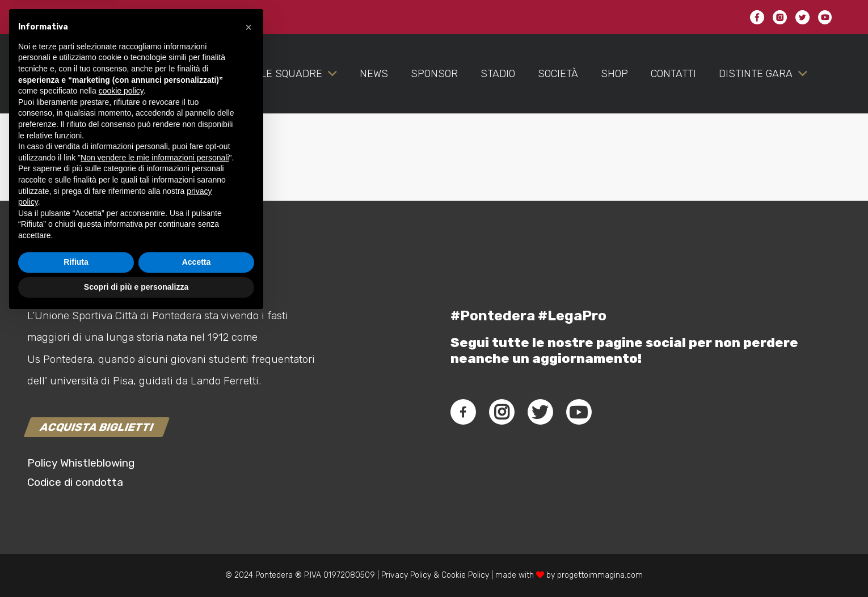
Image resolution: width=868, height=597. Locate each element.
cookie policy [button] (121, 370)
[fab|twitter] (540, 412)
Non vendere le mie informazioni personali (155, 437)
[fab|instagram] (502, 412)
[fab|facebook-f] (463, 412)
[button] (248, 306)
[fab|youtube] (579, 412)
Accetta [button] (197, 541)
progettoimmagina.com (600, 575)
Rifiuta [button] (76, 541)
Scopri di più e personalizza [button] (136, 566)
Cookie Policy (465, 575)
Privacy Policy (405, 575)
